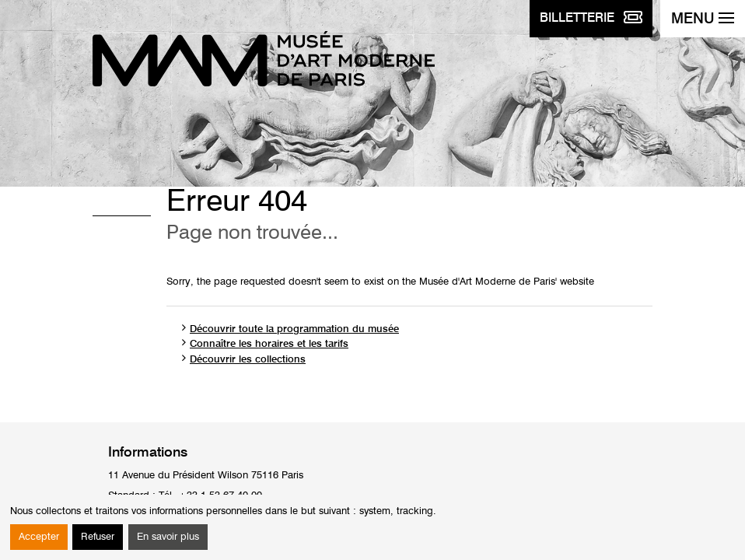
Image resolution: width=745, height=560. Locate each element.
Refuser (98, 537)
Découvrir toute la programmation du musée (294, 329)
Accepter (39, 537)
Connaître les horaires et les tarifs (269, 344)
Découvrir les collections (248, 360)
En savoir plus (168, 537)
